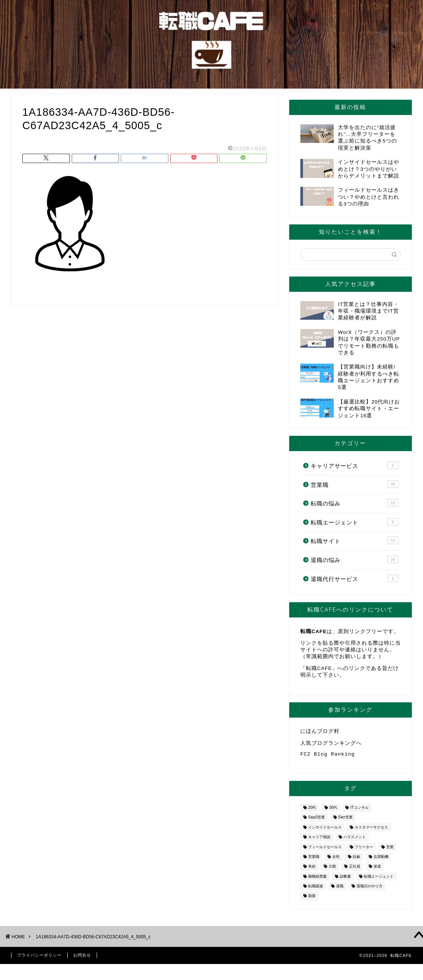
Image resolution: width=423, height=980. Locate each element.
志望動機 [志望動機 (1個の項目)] (381, 860)
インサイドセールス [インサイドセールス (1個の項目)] (325, 830)
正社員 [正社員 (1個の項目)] (355, 870)
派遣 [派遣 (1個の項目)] (377, 870)
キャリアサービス (355, 465)
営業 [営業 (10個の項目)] (390, 850)
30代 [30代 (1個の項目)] (333, 810)
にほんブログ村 (320, 732)
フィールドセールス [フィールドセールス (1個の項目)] (325, 850)
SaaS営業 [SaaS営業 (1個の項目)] (317, 821)
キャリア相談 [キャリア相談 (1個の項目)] (319, 840)
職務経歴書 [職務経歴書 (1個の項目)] (317, 879)
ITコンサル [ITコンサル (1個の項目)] (359, 810)
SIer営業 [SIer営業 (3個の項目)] (345, 821)
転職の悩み (355, 503)
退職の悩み (355, 559)
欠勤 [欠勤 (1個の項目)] (332, 870)
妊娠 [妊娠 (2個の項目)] (356, 860)
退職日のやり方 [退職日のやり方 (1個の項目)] (369, 889)
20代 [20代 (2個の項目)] (312, 810)
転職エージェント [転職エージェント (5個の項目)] (379, 879)
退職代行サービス (355, 578)
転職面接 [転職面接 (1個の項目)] (316, 889)
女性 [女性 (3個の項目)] (336, 860)
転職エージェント (355, 522)
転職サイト (355, 540)
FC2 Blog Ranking (328, 756)
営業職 (355, 484)
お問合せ (82, 958)
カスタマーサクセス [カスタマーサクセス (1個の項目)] (371, 830)
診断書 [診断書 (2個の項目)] (345, 879)
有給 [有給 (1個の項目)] (312, 870)
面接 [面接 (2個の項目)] (312, 899)
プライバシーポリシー (39, 958)
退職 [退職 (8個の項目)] (340, 889)
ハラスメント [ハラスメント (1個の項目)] (355, 840)
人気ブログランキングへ (331, 744)
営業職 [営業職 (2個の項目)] (314, 860)
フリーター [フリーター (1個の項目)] (364, 850)
